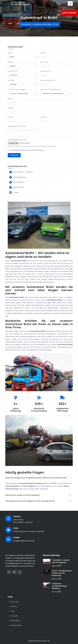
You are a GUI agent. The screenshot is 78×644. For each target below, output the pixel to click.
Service (14, 606)
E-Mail (10, 117)
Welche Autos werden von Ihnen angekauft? (23, 495)
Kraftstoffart (13, 71)
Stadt (10, 99)
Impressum (16, 621)
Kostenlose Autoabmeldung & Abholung (60, 586)
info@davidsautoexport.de (24, 541)
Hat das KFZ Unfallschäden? (51, 90)
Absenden (14, 155)
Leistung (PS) (46, 71)
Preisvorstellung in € (48, 80)
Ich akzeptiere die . (26, 150)
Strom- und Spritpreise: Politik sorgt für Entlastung (62, 573)
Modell (43, 53)
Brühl (56, 24)
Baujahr (11, 62)
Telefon (44, 117)
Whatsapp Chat (20, 177)
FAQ (13, 611)
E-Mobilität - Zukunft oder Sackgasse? (61, 561)
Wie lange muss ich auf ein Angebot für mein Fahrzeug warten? (30, 501)
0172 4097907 (69, 13)
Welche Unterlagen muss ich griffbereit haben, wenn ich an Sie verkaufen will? (36, 478)
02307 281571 (19, 187)
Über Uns (15, 602)
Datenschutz (16, 625)
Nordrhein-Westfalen (43, 24)
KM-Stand (44, 62)
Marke (10, 53)
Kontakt (14, 616)
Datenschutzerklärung (34, 150)
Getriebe (11, 80)
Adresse (11, 108)
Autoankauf (26, 24)
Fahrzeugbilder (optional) (17, 140)
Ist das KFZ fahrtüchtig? (17, 90)
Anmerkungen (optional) (17, 126)
